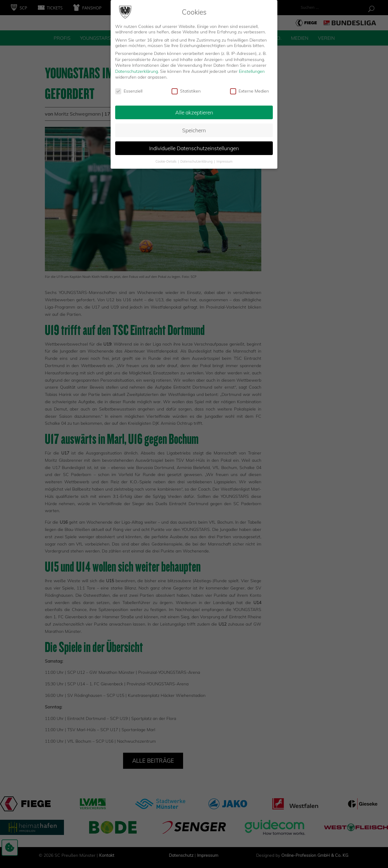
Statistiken (186, 89)
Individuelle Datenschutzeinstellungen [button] (194, 146)
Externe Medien (249, 89)
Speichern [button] (194, 128)
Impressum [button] (224, 160)
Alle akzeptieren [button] (194, 110)
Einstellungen (252, 69)
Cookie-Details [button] (166, 160)
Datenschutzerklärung (137, 69)
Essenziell (129, 89)
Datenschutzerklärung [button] (197, 160)
